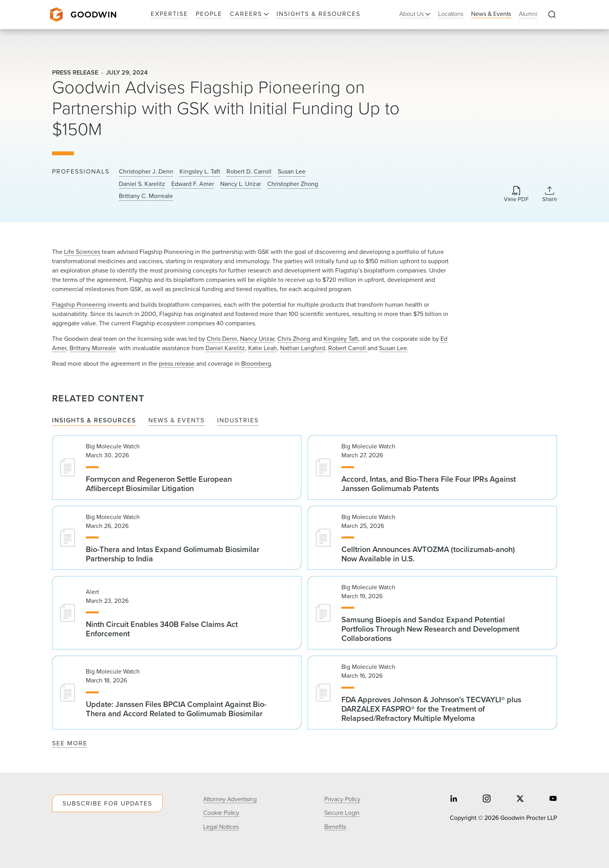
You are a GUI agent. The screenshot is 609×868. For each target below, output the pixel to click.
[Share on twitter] (520, 799)
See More (70, 743)
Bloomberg (256, 364)
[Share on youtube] (553, 799)
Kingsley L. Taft (200, 172)
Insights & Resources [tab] (94, 421)
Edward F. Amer (193, 184)
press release (177, 364)
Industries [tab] (238, 421)
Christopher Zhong (293, 184)
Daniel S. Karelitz (142, 184)
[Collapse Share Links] (550, 194)
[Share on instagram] (487, 799)
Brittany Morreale (93, 348)
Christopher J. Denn (146, 172)
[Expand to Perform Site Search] (552, 15)
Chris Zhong (294, 339)
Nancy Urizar (257, 339)
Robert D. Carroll (249, 172)
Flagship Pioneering (79, 305)
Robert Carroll (348, 348)
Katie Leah (263, 348)
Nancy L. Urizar (241, 184)
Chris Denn (222, 339)
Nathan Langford (303, 348)
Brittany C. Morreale (146, 196)
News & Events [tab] (177, 421)
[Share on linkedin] (454, 799)
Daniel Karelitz (225, 348)
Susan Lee (292, 172)
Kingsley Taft (341, 339)
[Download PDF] (516, 195)
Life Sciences (82, 252)
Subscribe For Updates (107, 803)
